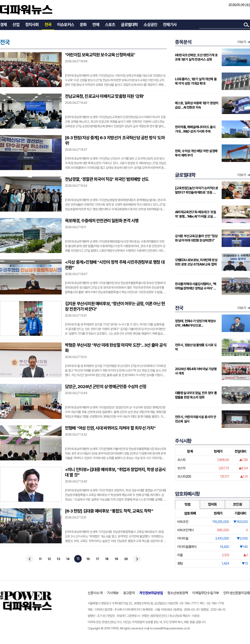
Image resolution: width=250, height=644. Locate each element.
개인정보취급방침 (151, 593)
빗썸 (187, 504)
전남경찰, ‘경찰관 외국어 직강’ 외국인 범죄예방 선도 (107, 179)
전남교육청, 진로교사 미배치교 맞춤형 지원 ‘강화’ (105, 96)
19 (116, 559)
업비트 (212, 504)
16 (88, 559)
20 (126, 559)
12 (49, 559)
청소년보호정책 (178, 593)
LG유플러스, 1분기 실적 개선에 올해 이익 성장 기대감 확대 (196, 81)
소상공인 (150, 25)
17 (97, 559)
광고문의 (129, 593)
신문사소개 (95, 593)
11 (40, 559)
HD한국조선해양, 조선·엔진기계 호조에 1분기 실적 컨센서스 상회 (196, 57)
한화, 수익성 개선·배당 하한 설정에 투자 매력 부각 (196, 153)
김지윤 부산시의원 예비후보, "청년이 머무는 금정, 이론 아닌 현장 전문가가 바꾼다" (115, 306)
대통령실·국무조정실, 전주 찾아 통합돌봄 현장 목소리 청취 (196, 395)
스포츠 (110, 25)
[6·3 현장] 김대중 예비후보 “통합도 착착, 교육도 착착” (109, 511)
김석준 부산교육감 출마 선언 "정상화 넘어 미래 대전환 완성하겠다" (196, 238)
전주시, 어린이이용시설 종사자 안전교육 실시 (196, 419)
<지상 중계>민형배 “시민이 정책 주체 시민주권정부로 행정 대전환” (115, 265)
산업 (16, 25)
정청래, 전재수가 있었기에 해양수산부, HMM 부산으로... (196, 323)
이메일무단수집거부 (206, 593)
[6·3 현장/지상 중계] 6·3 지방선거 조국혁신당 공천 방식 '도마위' (115, 140)
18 (107, 559)
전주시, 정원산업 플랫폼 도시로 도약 (196, 347)
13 (58, 559)
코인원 (237, 504)
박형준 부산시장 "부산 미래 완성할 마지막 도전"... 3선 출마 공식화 (116, 348)
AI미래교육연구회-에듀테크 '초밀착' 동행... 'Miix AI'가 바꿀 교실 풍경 (196, 214)
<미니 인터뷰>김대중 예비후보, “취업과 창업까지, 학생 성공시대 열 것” (115, 472)
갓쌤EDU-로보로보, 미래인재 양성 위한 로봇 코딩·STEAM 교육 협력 (196, 262)
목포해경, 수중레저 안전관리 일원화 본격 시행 (102, 221)
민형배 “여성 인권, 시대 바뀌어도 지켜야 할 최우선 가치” (110, 428)
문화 (83, 25)
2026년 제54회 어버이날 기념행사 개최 (196, 371)
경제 (3, 25)
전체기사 (170, 25)
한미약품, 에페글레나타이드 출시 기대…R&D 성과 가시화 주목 (195, 129)
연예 (96, 25)
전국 (48, 25)
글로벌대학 (129, 25)
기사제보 (113, 593)
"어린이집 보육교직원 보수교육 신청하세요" (100, 55)
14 (68, 559)
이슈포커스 (66, 25)
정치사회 (32, 25)
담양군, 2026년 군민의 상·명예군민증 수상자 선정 (106, 387)
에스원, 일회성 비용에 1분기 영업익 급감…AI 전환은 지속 (197, 105)
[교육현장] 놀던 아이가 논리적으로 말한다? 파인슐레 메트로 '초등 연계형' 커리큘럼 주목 (197, 190)
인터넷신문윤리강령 (237, 593)
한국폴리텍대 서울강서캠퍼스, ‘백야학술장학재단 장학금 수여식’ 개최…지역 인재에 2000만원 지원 (196, 286)
